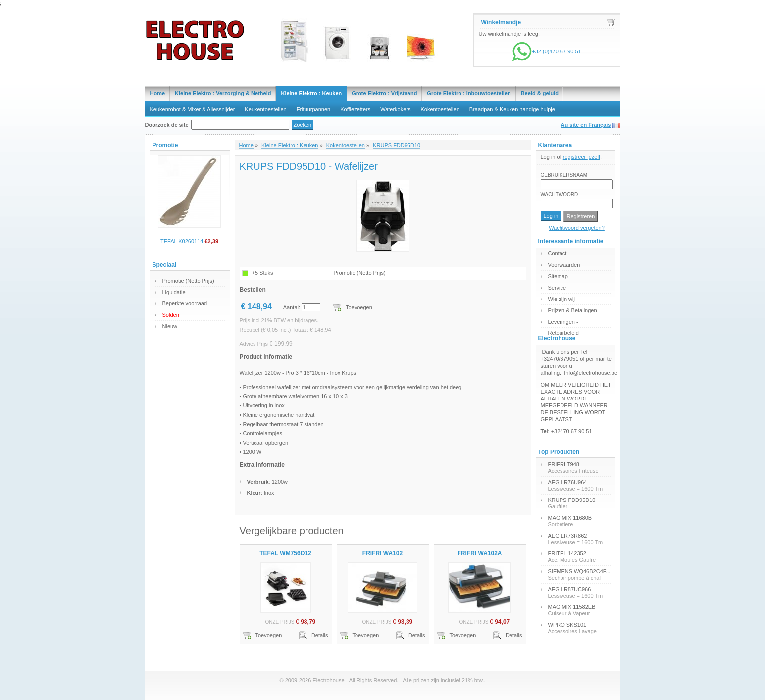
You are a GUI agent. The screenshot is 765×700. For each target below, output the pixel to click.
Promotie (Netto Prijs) (188, 281)
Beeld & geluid (540, 93)
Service (557, 288)
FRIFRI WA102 (382, 553)
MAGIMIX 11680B (570, 518)
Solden (171, 315)
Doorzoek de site (167, 125)
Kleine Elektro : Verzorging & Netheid (223, 93)
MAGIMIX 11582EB (572, 607)
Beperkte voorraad (185, 303)
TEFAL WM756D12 (285, 553)
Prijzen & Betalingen (573, 310)
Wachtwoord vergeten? (577, 228)
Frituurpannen (314, 109)
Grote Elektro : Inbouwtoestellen (469, 93)
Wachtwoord (560, 194)
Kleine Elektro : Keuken (311, 93)
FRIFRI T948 (564, 464)
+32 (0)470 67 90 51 (546, 51)
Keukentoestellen (265, 109)
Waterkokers (395, 109)
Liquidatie (174, 292)
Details (320, 635)
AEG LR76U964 (568, 482)
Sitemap (558, 276)
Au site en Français (586, 125)
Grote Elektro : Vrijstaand (384, 93)
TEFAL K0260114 (182, 241)
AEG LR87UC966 (570, 589)
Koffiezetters (355, 109)
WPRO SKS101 (567, 625)
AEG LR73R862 (568, 536)
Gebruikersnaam (564, 175)
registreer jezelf (582, 157)
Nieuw (170, 326)
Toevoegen (359, 307)
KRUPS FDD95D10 (397, 145)
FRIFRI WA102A (479, 553)
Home (158, 93)
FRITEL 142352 (567, 553)
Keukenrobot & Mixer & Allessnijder (193, 109)
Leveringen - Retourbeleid (563, 323)
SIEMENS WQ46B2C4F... (579, 571)
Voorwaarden (564, 265)
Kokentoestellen (440, 109)
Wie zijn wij (561, 299)
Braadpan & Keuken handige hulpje (512, 109)
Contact (558, 253)
